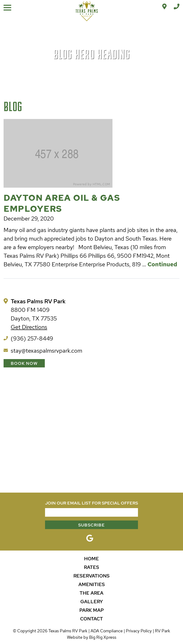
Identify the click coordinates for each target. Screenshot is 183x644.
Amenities (92, 584)
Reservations (91, 576)
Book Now (24, 363)
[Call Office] (177, 6)
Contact (91, 619)
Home (91, 559)
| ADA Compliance (106, 631)
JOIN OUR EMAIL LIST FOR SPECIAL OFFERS (91, 503)
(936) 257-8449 (32, 338)
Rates (91, 567)
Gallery (92, 602)
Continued (162, 264)
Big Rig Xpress (103, 637)
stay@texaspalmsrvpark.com (46, 351)
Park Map (92, 610)
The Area (91, 593)
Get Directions (29, 327)
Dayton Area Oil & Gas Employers (62, 203)
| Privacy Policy (138, 631)
